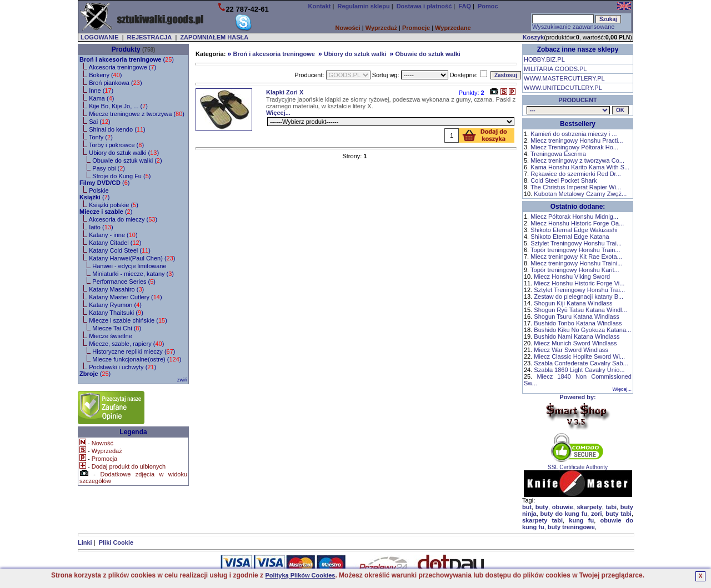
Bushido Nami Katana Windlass (577, 336)
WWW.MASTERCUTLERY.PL (564, 78)
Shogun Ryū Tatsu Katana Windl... (580, 310)
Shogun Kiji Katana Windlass (573, 303)
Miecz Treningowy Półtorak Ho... (574, 147)
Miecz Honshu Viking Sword (572, 277)
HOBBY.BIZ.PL (544, 59)
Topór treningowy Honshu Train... (575, 250)
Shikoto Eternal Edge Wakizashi (574, 230)
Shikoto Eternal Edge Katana (570, 237)
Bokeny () (105, 75)
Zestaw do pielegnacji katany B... (579, 296)
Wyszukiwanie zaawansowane (573, 27)
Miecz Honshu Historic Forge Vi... (579, 283)
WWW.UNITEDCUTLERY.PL (563, 88)
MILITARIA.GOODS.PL (555, 69)
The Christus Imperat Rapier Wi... (576, 187)
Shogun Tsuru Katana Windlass (576, 316)
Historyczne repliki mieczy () (134, 351)
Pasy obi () (109, 168)
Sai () (100, 122)
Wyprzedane (453, 28)
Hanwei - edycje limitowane (129, 266)
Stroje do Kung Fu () (121, 176)
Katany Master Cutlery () (125, 297)
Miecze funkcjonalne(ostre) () (137, 359)
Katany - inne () (113, 235)
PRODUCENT (578, 100)
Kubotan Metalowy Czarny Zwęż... (580, 194)
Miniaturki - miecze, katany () (133, 274)
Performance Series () (124, 282)
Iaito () (101, 227)
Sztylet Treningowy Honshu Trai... (576, 243)
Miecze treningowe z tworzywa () (137, 114)
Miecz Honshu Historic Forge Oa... (577, 223)
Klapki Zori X (285, 92)
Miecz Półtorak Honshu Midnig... (574, 217)
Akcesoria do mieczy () (123, 219)
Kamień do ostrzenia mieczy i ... (574, 134)
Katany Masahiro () (116, 289)
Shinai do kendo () (117, 129)
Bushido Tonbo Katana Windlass (578, 323)
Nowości (348, 28)
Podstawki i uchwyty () (122, 367)
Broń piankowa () (115, 83)
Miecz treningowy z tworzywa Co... (577, 160)
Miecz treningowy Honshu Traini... (576, 263)
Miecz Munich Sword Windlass (575, 343)
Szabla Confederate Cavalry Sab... (581, 363)
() (127, 59)
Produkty (126, 49)
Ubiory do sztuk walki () (124, 153)
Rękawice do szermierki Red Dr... (576, 174)
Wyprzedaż (381, 28)
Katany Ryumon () (115, 305)
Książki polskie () (114, 205)
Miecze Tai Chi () (117, 328)
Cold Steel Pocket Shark (564, 180)
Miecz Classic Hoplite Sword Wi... (579, 356)
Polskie (99, 190)
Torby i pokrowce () (116, 145)
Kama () (101, 98)
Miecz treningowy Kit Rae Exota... (576, 257)
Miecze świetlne (111, 336)
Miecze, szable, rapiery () (126, 344)
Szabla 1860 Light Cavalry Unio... (579, 370)
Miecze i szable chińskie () (128, 320)
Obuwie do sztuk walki (428, 54)
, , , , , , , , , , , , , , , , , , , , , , (568, 110)
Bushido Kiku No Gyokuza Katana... (582, 330)
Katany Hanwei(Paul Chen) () (132, 258)
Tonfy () (101, 137)
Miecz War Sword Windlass (571, 350)
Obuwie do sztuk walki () (127, 160)
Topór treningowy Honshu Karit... (575, 270)
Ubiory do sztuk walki (355, 54)
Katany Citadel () (115, 243)
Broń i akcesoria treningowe (274, 54)
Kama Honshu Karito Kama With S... (580, 167)
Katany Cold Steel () (120, 250)
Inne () (101, 91)
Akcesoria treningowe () (123, 67)
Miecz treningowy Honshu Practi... (577, 140)
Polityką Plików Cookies (300, 575)
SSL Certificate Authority (578, 465)
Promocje (416, 28)
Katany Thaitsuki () (116, 313)
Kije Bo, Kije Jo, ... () (118, 106)
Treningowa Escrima (558, 154)
